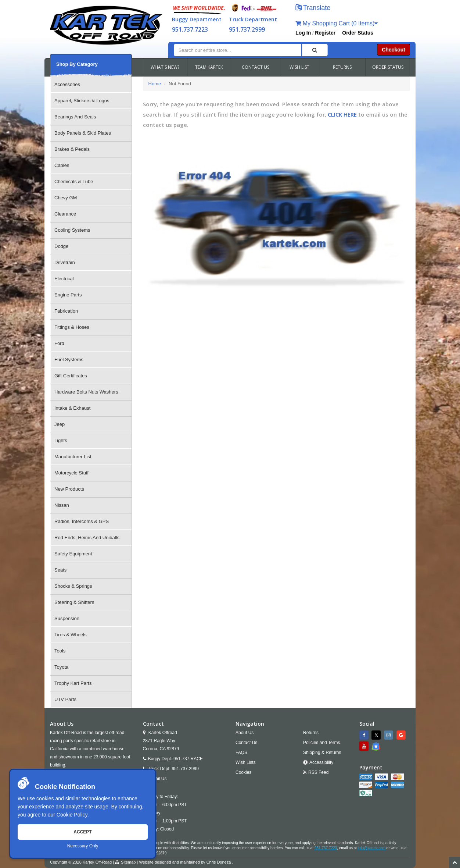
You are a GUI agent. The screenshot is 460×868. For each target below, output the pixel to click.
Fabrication (66, 311)
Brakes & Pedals (72, 149)
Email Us (158, 779)
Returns (311, 733)
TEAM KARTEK (209, 67)
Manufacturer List (73, 457)
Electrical (64, 279)
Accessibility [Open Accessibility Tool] (321, 762)
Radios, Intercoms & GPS (82, 521)
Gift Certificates (71, 376)
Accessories (67, 84)
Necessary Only (83, 846)
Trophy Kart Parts (73, 683)
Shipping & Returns (322, 753)
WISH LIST (299, 67)
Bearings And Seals (75, 117)
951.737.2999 (247, 29)
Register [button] (325, 33)
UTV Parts (65, 699)
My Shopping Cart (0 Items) (337, 23)
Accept (82, 832)
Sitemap (128, 862)
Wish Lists (246, 762)
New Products (69, 489)
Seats (60, 570)
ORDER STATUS (388, 67)
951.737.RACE (188, 759)
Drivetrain (65, 262)
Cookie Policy (72, 815)
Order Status (358, 33)
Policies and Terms (322, 743)
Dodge (61, 246)
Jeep (60, 424)
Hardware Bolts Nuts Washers (86, 392)
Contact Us (246, 743)
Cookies (243, 772)
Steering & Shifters (74, 602)
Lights (61, 440)
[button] (313, 8)
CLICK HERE (342, 114)
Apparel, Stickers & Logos (82, 101)
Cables (62, 165)
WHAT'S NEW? (165, 67)
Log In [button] (303, 33)
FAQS (241, 753)
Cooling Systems (72, 230)
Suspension (67, 618)
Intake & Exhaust (72, 408)
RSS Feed (318, 772)
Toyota (61, 667)
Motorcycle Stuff (71, 473)
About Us (245, 733)
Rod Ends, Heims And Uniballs (87, 538)
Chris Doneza (219, 862)
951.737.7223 (190, 29)
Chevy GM (66, 198)
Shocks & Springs (73, 586)
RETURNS (342, 67)
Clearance (65, 214)
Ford (59, 343)
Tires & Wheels (71, 635)
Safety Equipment (73, 554)
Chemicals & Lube (74, 182)
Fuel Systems (69, 360)
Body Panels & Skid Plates (83, 133)
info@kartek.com (372, 848)
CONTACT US (256, 67)
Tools (60, 651)
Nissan (62, 505)
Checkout (393, 50)
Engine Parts (68, 295)
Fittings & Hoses (72, 327)
